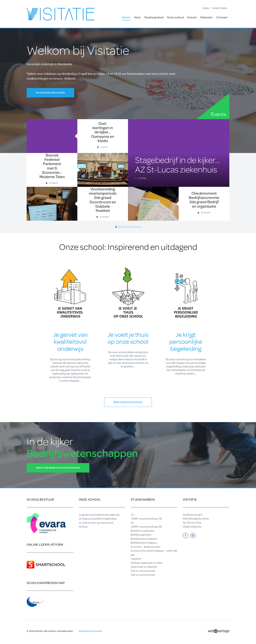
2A (132, 523)
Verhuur (83, 527)
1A (132, 515)
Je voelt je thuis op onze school (96, 523)
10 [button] (140, 227)
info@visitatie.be (192, 527)
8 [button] (135, 227)
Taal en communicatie (143, 571)
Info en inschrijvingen (50, 93)
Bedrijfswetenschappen (144, 539)
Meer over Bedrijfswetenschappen (58, 468)
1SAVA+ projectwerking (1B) (146, 519)
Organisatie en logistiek (144, 567)
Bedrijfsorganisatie (141, 535)
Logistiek (136, 559)
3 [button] (121, 227)
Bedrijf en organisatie (142, 531)
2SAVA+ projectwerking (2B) (146, 527)
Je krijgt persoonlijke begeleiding (98, 519)
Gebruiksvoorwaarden (90, 631)
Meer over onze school (128, 402)
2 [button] (119, 227)
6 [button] (129, 227)
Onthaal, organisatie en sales (146, 563)
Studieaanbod (154, 17)
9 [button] (137, 227)
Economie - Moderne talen (145, 547)
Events (192, 17)
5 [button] (127, 227)
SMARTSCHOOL (220, 8)
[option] (128, 170)
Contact (222, 17)
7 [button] (132, 227)
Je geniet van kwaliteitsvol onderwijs (99, 515)
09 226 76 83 (194, 523)
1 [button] (116, 227)
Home (126, 17)
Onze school (175, 17)
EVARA (206, 8)
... (80, 381)
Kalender (207, 17)
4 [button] (124, 227)
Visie (137, 17)
